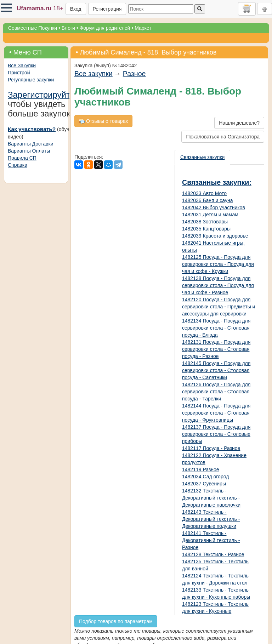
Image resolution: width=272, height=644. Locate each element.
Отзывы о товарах (103, 121)
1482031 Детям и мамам (210, 215)
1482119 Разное (201, 469)
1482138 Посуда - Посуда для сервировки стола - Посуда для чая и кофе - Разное (218, 285)
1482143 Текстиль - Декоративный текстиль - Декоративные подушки (211, 519)
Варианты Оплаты (29, 151)
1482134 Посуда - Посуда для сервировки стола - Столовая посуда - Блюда (216, 328)
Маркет (143, 28)
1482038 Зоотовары (205, 222)
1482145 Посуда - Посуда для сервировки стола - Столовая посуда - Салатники (216, 370)
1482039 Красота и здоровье (215, 236)
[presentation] (203, 157)
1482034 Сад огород (205, 477)
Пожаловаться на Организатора (223, 137)
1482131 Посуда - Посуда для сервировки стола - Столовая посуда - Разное (216, 349)
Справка (18, 165)
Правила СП (22, 158)
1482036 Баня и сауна (207, 200)
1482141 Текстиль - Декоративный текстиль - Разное (211, 540)
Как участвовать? (32, 129)
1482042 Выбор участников (214, 207)
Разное (134, 74)
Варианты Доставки (30, 144)
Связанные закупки (202, 157)
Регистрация (107, 9)
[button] (6, 8)
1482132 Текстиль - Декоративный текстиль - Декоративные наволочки (211, 498)
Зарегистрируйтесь (46, 95)
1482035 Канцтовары (206, 229)
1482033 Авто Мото (204, 193)
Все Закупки (22, 65)
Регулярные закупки (31, 80)
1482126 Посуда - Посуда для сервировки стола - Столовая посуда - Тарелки (216, 392)
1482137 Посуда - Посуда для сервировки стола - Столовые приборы (216, 434)
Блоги (68, 28)
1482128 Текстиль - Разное (213, 554)
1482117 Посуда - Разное (211, 448)
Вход (76, 9)
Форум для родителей (105, 28)
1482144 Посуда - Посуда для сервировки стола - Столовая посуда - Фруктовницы (216, 413)
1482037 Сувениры (204, 484)
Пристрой (19, 73)
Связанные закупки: (217, 182)
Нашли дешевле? (239, 123)
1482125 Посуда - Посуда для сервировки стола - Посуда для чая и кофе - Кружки (218, 264)
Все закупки (93, 74)
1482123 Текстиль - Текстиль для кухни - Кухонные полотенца (215, 611)
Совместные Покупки (33, 28)
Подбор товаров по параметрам (116, 621)
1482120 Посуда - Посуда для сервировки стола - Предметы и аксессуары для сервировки (219, 307)
